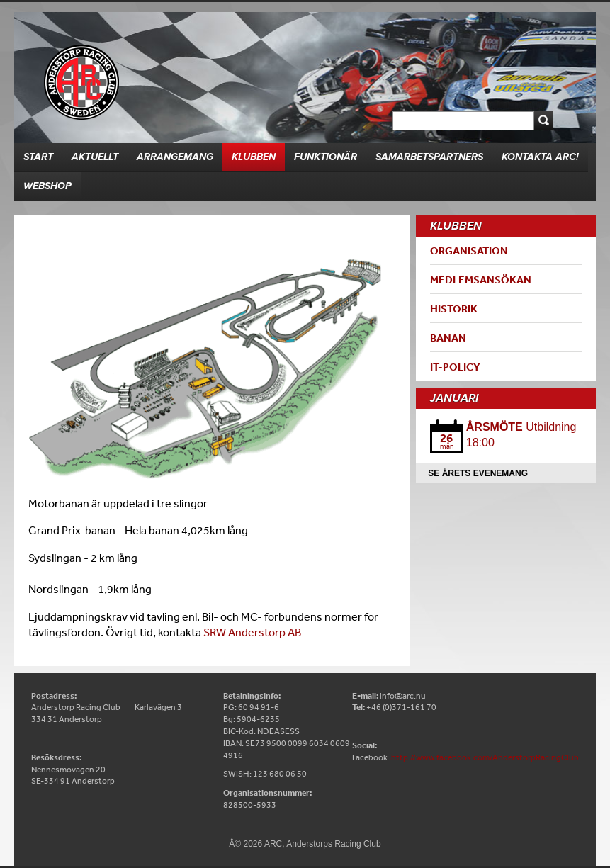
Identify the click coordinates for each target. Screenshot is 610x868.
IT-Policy (455, 367)
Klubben (254, 157)
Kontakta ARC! (540, 157)
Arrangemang (175, 157)
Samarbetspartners (429, 157)
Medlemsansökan (481, 280)
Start (38, 157)
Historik (454, 309)
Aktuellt (95, 157)
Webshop (47, 186)
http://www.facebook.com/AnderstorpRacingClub (485, 757)
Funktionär (326, 157)
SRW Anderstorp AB (252, 632)
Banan (448, 338)
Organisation (469, 250)
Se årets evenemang (478, 473)
